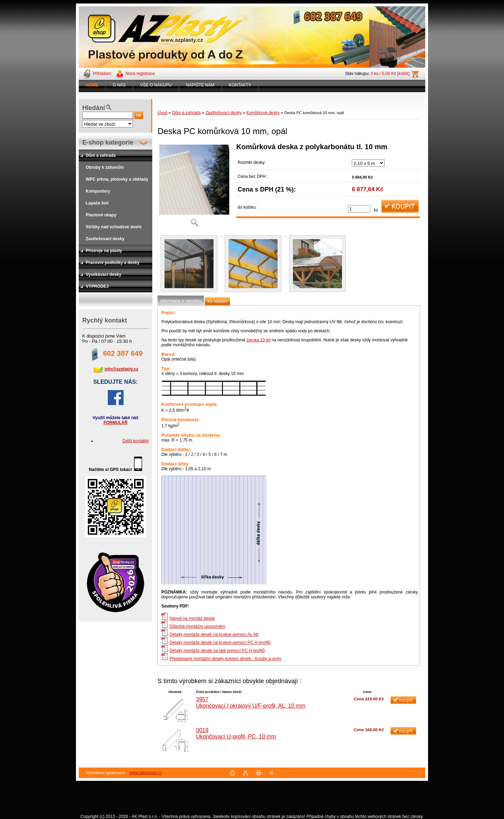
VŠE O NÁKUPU (156, 85)
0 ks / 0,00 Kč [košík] (390, 74)
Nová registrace (140, 74)
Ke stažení (218, 301)
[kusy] (359, 209)
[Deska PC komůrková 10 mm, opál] (194, 187)
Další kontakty (136, 441)
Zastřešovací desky (223, 113)
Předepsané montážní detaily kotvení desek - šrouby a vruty (225, 659)
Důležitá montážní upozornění (197, 626)
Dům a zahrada (186, 113)
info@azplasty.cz (121, 369)
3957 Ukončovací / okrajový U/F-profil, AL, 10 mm (251, 703)
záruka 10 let (258, 340)
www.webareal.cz (146, 773)
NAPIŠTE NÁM (200, 85)
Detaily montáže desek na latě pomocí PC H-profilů (217, 651)
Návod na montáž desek (192, 618)
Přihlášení (102, 74)
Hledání (94, 108)
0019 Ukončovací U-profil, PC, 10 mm (236, 733)
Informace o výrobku (181, 301)
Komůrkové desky (263, 113)
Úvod (162, 113)
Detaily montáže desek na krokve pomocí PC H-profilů (220, 643)
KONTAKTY (240, 85)
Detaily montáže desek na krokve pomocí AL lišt (214, 634)
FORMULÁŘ (116, 423)
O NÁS (119, 85)
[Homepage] (92, 85)
